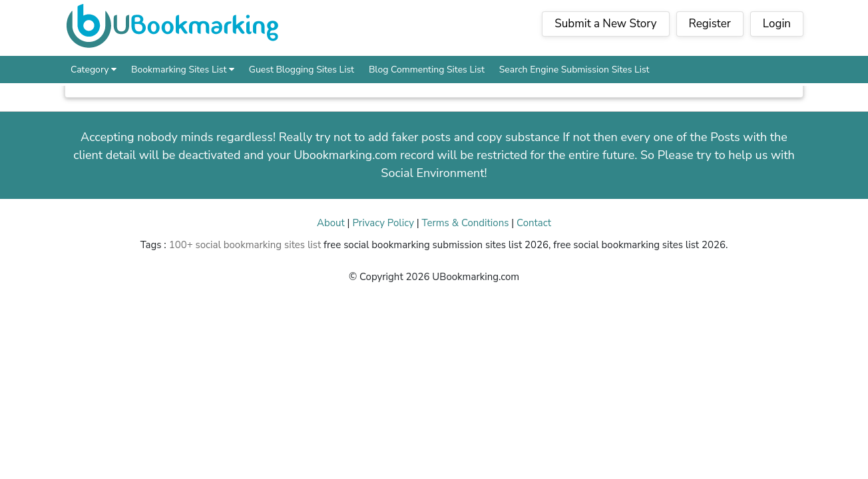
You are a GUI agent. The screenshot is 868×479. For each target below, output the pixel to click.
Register (710, 24)
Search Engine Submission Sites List (574, 70)
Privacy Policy (383, 223)
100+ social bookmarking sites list (245, 245)
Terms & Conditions (466, 223)
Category (94, 70)
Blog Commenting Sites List (427, 70)
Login (777, 24)
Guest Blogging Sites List (302, 70)
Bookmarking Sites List (183, 70)
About (331, 223)
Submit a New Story (605, 24)
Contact (534, 223)
